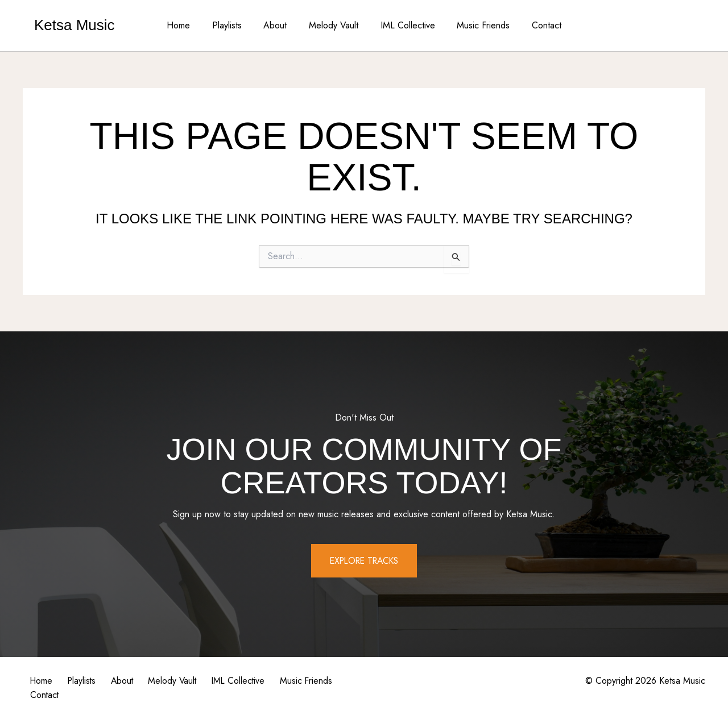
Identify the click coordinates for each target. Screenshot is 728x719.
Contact (535, 25)
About (279, 25)
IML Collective (404, 25)
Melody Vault (334, 25)
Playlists (234, 25)
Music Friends (476, 25)
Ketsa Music (75, 25)
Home (190, 25)
